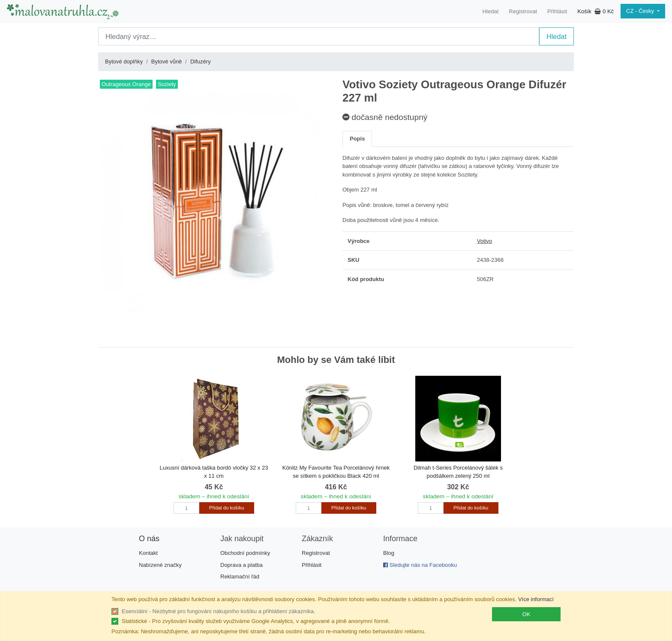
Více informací (536, 599)
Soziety (167, 84)
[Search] (319, 36)
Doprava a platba (241, 565)
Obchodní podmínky (245, 553)
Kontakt (148, 553)
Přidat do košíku (226, 508)
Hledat (491, 11)
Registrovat (523, 11)
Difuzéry (201, 61)
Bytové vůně (167, 61)
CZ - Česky (641, 11)
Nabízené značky (160, 565)
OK (526, 614)
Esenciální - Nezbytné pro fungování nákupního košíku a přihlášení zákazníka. (219, 611)
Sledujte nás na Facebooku (420, 565)
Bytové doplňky (124, 61)
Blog (389, 553)
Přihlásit (557, 11)
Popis (357, 139)
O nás (149, 539)
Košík (595, 11)
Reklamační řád (240, 577)
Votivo (484, 241)
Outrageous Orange (126, 84)
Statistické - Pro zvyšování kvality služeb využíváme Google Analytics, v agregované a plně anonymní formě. (256, 621)
